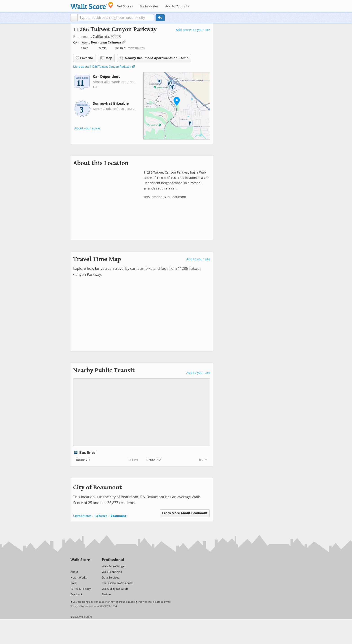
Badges (107, 594)
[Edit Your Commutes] (124, 42)
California (101, 516)
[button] (74, 18)
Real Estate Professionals (118, 583)
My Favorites (149, 6)
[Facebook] (80, 566)
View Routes (136, 48)
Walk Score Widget (114, 566)
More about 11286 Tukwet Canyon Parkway (102, 67)
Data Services (111, 578)
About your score (87, 128)
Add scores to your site (193, 30)
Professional (113, 560)
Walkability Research (115, 589)
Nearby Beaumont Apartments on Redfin (154, 58)
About (74, 572)
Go (160, 18)
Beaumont (82, 37)
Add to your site (198, 259)
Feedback (76, 594)
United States (82, 516)
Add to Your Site (177, 6)
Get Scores (125, 6)
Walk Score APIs (112, 572)
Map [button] (106, 58)
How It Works (79, 578)
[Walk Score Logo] (92, 5)
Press (74, 583)
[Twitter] (73, 566)
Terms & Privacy (81, 589)
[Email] (87, 566)
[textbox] (116, 18)
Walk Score (80, 560)
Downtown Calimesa (106, 42)
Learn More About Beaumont (185, 513)
